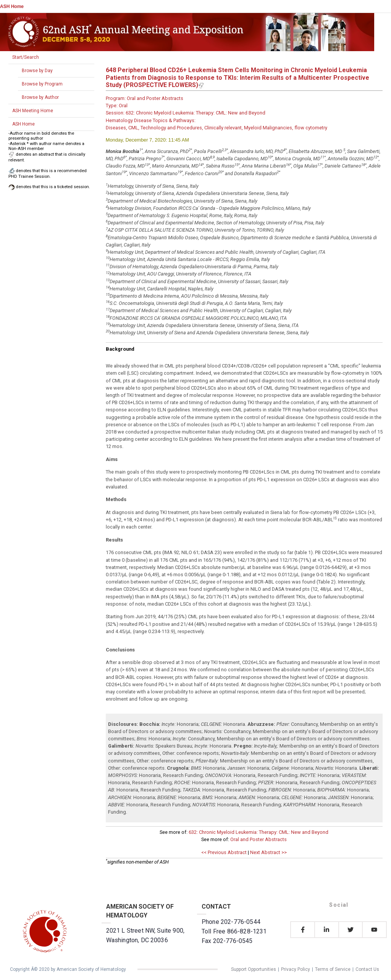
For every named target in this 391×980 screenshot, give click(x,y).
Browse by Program (42, 84)
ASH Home (12, 6)
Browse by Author (40, 97)
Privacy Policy (296, 969)
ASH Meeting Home (33, 111)
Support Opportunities (254, 969)
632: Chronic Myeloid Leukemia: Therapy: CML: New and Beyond (259, 832)
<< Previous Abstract (224, 852)
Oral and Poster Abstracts (259, 839)
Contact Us (367, 969)
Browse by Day (37, 71)
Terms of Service (333, 969)
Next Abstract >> (268, 852)
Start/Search (26, 57)
